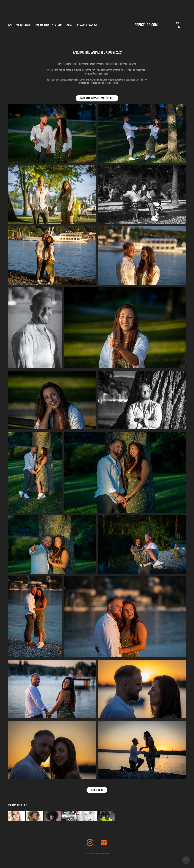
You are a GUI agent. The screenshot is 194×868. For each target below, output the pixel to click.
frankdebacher (102, 854)
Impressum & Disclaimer (86, 25)
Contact (69, 25)
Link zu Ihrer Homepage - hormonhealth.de (97, 98)
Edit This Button (97, 790)
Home (10, 25)
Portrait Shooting (24, 25)
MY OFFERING (57, 25)
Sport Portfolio (42, 25)
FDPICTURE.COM (146, 25)
